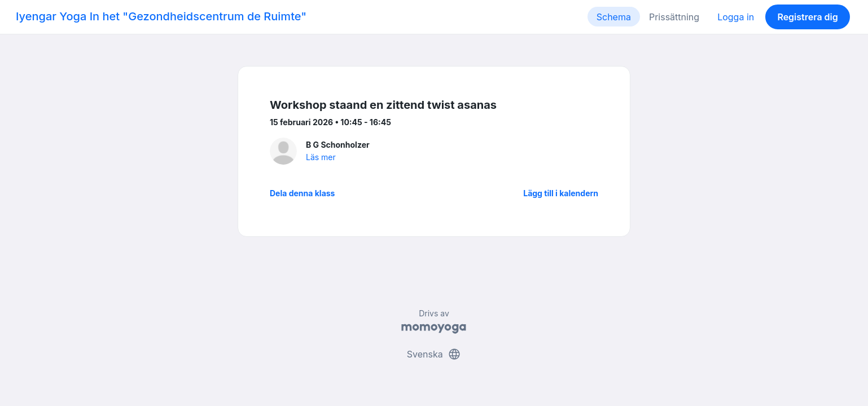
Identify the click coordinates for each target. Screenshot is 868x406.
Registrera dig (807, 17)
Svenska (434, 354)
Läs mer (321, 157)
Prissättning (674, 17)
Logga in (736, 17)
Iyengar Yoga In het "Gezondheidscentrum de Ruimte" (161, 16)
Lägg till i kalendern (561, 193)
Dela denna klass (302, 193)
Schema (614, 17)
